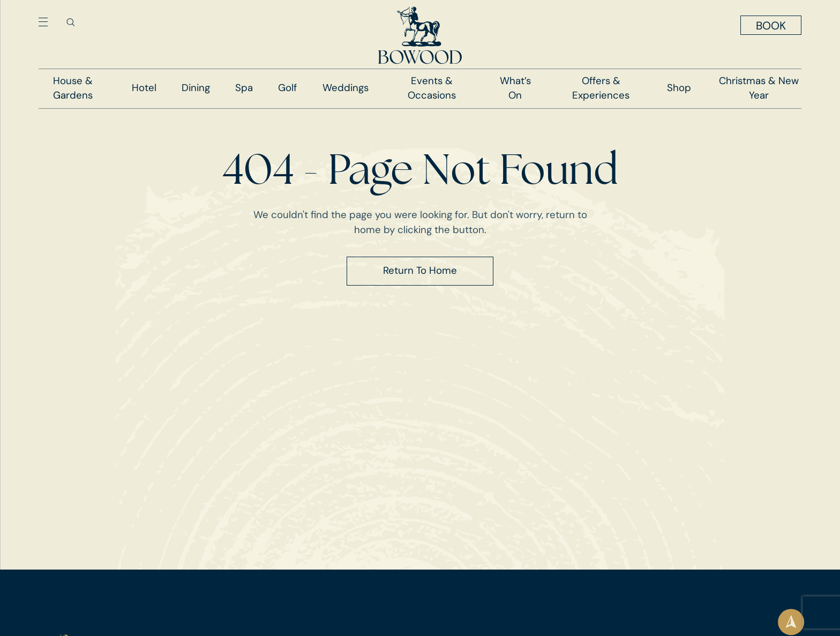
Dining (196, 88)
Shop (679, 88)
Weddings (346, 88)
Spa (244, 88)
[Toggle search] (71, 22)
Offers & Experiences (601, 88)
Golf (287, 88)
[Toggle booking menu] (771, 25)
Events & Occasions (432, 88)
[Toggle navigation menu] (43, 22)
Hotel (144, 88)
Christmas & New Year (759, 88)
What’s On (515, 88)
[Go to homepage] (420, 35)
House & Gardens (73, 88)
